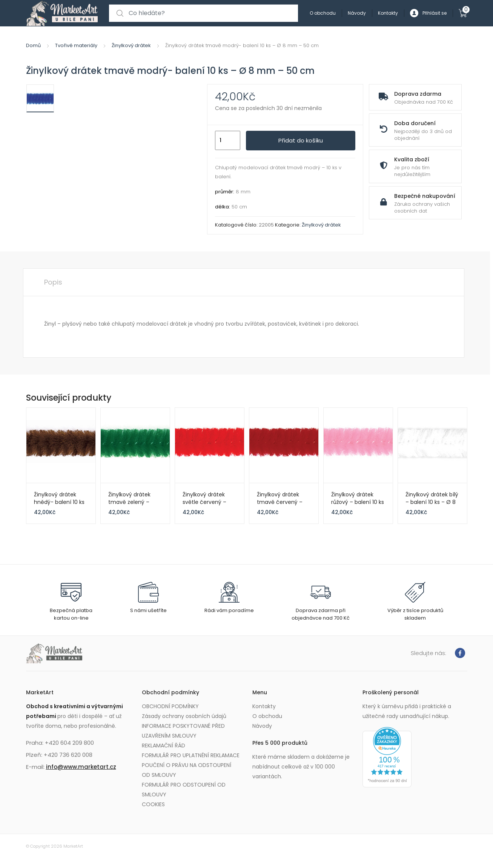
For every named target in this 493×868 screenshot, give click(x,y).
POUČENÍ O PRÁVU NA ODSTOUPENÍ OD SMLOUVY (187, 770)
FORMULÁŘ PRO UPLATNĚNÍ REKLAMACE (191, 755)
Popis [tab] (53, 282)
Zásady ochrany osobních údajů (184, 716)
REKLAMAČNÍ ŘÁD (164, 746)
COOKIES (153, 804)
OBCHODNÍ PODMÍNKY (170, 706)
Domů (33, 45)
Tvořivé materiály (76, 45)
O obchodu (323, 13)
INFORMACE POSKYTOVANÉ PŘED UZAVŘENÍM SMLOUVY (183, 731)
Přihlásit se (428, 13)
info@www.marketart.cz (81, 767)
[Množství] (228, 141)
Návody (357, 13)
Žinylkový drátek (131, 45)
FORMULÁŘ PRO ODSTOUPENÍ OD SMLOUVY (184, 790)
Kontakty (388, 13)
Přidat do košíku (301, 140)
